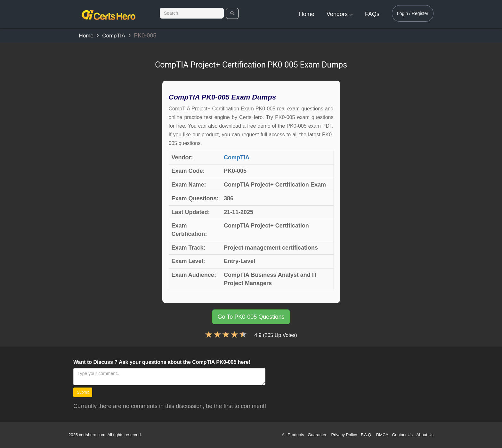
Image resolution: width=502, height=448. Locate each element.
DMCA (382, 435)
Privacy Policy (344, 435)
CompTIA (114, 36)
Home (307, 14)
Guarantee (317, 435)
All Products (293, 435)
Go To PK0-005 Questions (251, 317)
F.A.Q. (367, 435)
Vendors (340, 14)
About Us (425, 435)
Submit (83, 392)
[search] (232, 13)
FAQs (372, 14)
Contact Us (402, 435)
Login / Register (413, 13)
